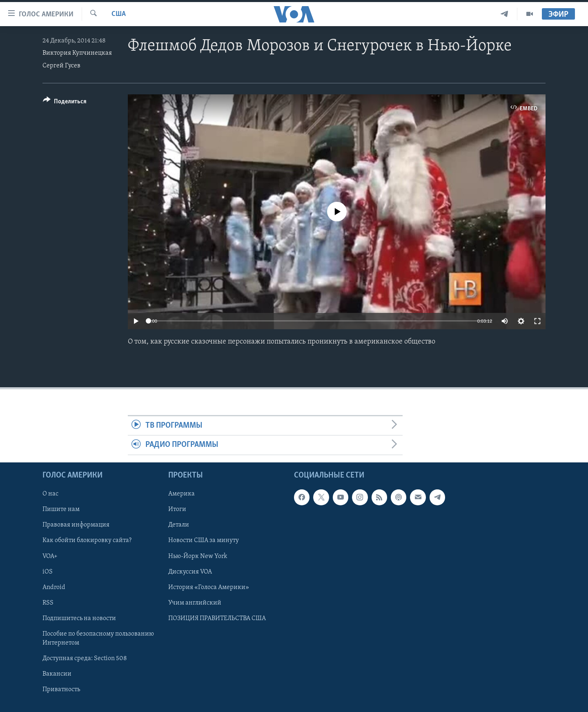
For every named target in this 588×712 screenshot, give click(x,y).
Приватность (61, 690)
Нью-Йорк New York (198, 556)
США (119, 14)
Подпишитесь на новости (79, 618)
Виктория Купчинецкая (77, 53)
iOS (48, 571)
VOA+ (50, 556)
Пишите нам (61, 509)
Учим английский (195, 603)
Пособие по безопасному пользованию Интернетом (98, 638)
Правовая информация (76, 525)
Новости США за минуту (204, 540)
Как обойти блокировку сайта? (87, 540)
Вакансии (57, 674)
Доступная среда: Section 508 (85, 658)
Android (54, 587)
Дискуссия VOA (190, 571)
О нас (50, 494)
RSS (48, 603)
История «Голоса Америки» (209, 587)
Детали (179, 525)
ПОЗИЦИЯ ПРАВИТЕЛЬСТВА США (217, 618)
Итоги (177, 509)
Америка (182, 494)
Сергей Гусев (61, 66)
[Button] (65, 103)
